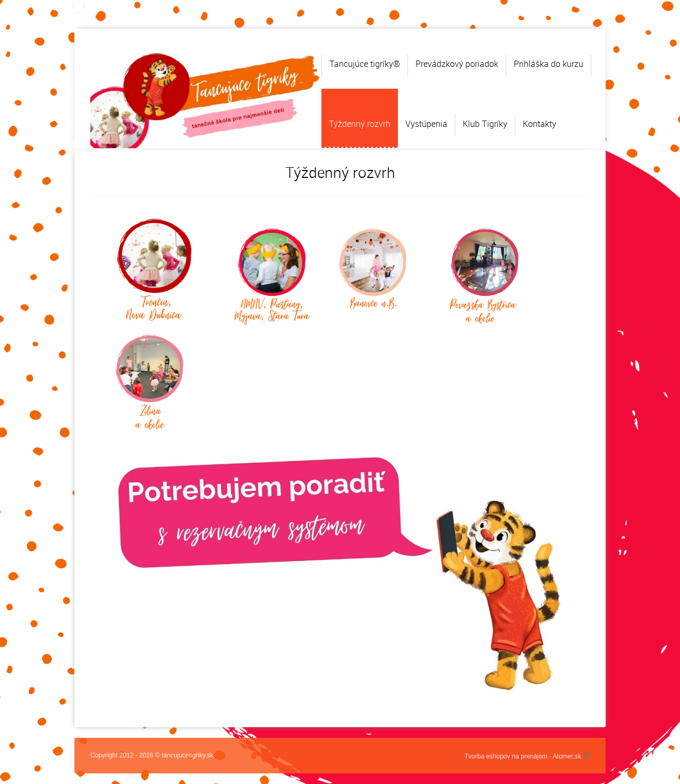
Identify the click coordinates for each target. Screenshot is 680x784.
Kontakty (539, 124)
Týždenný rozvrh (360, 124)
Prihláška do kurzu (549, 64)
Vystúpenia (426, 124)
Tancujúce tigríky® (365, 64)
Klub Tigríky (485, 124)
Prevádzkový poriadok (457, 64)
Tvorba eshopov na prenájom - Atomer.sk (527, 756)
